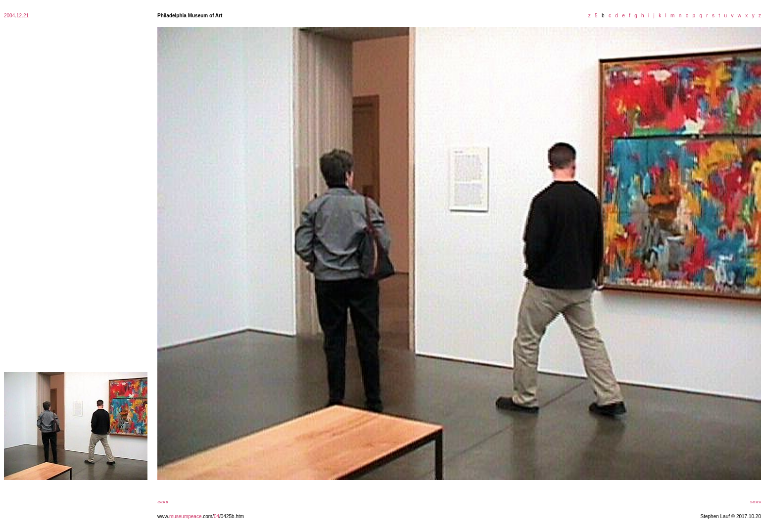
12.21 (23, 16)
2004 (9, 16)
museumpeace (186, 516)
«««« (163, 502)
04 (216, 516)
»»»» (756, 502)
